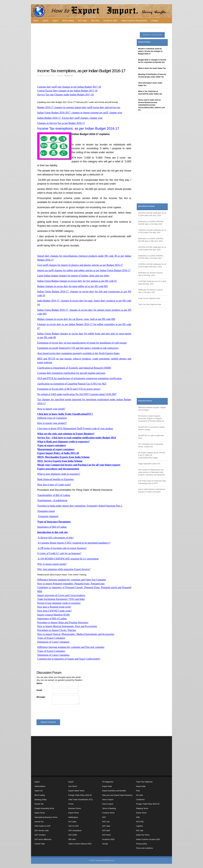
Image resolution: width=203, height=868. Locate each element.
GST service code (42, 831)
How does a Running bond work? (54, 607)
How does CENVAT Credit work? (54, 611)
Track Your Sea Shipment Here (150, 304)
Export (55, 21)
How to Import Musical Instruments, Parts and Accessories (67, 626)
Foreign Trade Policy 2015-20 (80, 795)
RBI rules (95, 21)
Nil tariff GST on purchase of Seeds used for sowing (151, 428)
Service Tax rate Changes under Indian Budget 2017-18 (65, 95)
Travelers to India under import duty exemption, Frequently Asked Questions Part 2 (80, 506)
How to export (108, 804)
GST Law (106, 822)
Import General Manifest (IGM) (53, 615)
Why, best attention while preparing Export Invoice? (64, 569)
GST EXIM (73, 835)
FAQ (138, 791)
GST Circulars (40, 835)
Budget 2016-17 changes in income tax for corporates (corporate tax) (152, 61)
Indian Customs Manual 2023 (134, 21)
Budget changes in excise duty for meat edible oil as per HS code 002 (72, 286)
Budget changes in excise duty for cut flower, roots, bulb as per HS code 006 (76, 319)
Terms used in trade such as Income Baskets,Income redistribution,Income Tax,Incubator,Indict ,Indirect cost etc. (151, 105)
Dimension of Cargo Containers (53, 642)
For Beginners (108, 782)
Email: (39, 690)
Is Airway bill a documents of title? (55, 538)
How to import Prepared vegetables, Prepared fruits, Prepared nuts (71, 584)
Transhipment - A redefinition (52, 500)
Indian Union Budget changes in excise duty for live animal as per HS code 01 (77, 281)
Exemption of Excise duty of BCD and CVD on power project (69, 389)
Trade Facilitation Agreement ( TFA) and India (61, 599)
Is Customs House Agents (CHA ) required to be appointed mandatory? (74, 543)
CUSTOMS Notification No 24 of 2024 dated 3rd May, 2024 (152, 283)
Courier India (40, 844)
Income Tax (69, 76)
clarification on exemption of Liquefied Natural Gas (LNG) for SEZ (72, 384)
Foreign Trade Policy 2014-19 (148, 804)
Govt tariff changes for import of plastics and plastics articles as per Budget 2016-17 (80, 265)
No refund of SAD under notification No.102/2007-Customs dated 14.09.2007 (77, 394)
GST (104, 817)
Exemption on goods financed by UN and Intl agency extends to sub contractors (78, 348)
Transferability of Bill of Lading (54, 495)
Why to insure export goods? (52, 564)
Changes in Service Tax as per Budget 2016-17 (61, 123)
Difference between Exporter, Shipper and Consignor (152, 409)
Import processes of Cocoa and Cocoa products (61, 595)
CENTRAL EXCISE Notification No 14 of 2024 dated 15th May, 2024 (152, 231)
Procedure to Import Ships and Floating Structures (63, 622)
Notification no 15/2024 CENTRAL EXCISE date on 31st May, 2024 (151, 223)
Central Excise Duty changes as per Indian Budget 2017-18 (67, 91)
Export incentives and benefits (114, 791)
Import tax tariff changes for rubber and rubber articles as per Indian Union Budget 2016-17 (84, 270)
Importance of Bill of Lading (52, 527)
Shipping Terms (142, 808)
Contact (155, 21)
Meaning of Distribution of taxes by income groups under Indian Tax (152, 76)
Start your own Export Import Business (117, 795)
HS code (139, 795)
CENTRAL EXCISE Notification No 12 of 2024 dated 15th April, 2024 (152, 248)
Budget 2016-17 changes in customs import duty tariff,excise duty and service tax (79, 107)
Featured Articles (145, 401)
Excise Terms (141, 813)
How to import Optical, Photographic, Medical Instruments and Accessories (76, 634)
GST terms (107, 835)
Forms (71, 804)
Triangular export (46, 511)
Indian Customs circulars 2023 (148, 839)
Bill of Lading (68, 21)
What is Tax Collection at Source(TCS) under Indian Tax (150, 93)
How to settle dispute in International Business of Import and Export (152, 491)
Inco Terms (73, 786)
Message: (41, 697)
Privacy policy (141, 844)
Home (36, 21)
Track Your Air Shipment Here (149, 298)
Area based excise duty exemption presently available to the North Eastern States (78, 353)
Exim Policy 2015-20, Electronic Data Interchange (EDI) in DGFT (152, 482)
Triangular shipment (48, 516)
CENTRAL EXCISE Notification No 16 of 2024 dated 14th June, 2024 (152, 214)
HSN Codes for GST (43, 826)
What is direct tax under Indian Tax (152, 68)
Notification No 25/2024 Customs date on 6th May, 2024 (150, 274)
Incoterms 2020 (110, 21)
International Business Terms (46, 817)
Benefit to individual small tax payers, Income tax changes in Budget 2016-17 (150, 51)
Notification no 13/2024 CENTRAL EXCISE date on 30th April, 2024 (151, 240)
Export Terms (74, 813)
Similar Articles (144, 42)
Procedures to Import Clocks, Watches (57, 630)
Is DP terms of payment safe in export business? (62, 548)
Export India (107, 786)
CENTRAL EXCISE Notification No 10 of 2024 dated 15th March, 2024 (152, 265)
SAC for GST (74, 826)
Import (45, 21)
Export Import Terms (76, 791)
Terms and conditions (144, 848)
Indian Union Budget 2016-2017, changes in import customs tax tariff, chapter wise (80, 113)
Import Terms (40, 813)
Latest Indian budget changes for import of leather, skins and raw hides (73, 276)
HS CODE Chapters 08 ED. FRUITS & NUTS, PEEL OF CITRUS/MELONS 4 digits (152, 455)
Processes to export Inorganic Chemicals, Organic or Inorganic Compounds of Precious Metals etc (151, 419)
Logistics (139, 826)
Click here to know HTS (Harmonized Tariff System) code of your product (75, 429)
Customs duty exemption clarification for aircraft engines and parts (71, 373)
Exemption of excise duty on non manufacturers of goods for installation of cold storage (82, 343)
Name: (40, 683)
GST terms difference (43, 839)
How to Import (108, 800)
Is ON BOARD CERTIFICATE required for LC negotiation (68, 559)
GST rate (140, 831)
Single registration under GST (149, 464)
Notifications (73, 817)
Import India (141, 786)
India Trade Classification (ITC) (81, 800)
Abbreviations (40, 786)
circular (105, 844)
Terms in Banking (109, 808)
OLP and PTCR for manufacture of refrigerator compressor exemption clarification (79, 378)
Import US (39, 791)
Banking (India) (41, 800)
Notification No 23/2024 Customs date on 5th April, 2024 (150, 291)
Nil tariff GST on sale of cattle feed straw (151, 437)
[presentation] (58, 712)
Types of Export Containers (51, 638)
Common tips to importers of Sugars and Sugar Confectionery (69, 659)
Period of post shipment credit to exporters (59, 603)
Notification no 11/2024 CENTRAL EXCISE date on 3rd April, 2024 (151, 257)
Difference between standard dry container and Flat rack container (71, 647)
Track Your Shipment (144, 782)
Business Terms (75, 808)
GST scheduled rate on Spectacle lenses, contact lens (151, 445)
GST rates (82, 21)
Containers (140, 800)
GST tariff (106, 831)
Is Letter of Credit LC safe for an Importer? (59, 553)
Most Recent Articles (146, 206)
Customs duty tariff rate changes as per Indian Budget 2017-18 (69, 87)
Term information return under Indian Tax (150, 84)
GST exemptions (75, 831)
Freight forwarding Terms (44, 808)
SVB (138, 817)
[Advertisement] (85, 46)
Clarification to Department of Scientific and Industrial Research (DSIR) (74, 368)
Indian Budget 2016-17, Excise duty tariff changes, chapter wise (70, 118)
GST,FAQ (140, 822)
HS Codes (72, 822)
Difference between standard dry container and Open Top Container (72, 580)
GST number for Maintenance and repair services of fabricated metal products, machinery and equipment (151, 472)
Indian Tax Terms (143, 835)
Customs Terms (108, 813)
